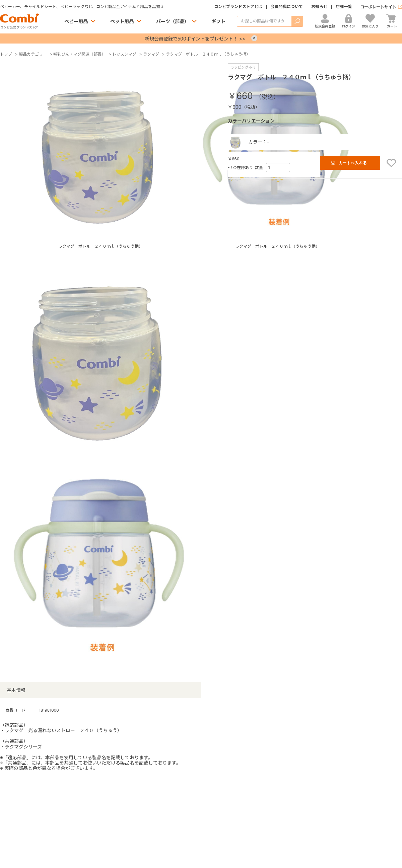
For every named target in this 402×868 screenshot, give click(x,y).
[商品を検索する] (264, 21)
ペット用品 (122, 21)
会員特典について (287, 7)
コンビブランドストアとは (238, 7)
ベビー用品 (76, 21)
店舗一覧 (344, 7)
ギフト (218, 21)
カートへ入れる (353, 163)
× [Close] (254, 38)
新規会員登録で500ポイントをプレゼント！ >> (195, 39)
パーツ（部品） (173, 21)
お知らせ (319, 7)
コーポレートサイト (378, 7)
